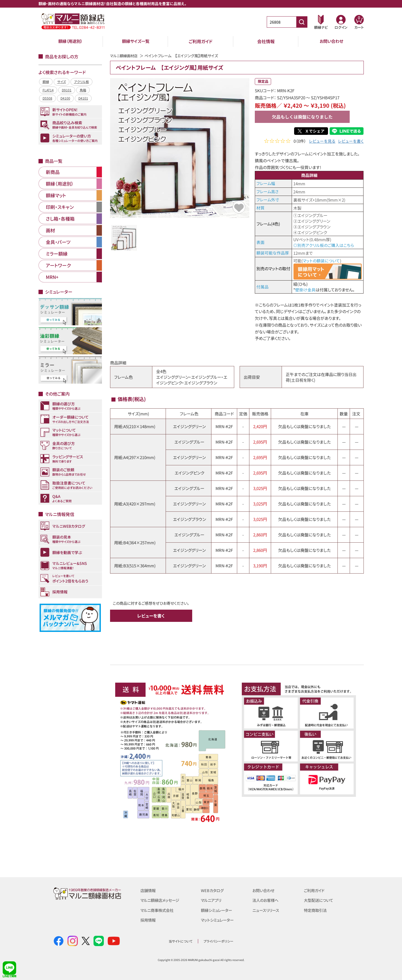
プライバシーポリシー (218, 941)
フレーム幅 (266, 183)
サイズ (62, 82)
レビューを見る (322, 141)
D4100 (65, 98)
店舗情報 (149, 890)
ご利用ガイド (201, 41)
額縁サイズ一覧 (136, 41)
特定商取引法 (316, 910)
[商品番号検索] (302, 22)
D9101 (67, 90)
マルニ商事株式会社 (158, 910)
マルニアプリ (212, 900)
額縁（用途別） (70, 41)
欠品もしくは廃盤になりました (302, 117)
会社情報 (266, 41)
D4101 (83, 98)
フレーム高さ (268, 191)
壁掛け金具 (305, 289)
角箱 (83, 90)
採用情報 (149, 919)
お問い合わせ (331, 41)
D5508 (47, 98)
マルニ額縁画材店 (125, 56)
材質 (261, 208)
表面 (261, 242)
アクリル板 (81, 82)
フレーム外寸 (268, 200)
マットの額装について (321, 260)
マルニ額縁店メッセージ (161, 900)
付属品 (263, 286)
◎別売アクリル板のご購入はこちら (324, 245)
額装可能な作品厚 (273, 252)
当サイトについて (181, 941)
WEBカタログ (213, 890)
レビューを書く (351, 141)
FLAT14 (48, 90)
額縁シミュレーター (218, 910)
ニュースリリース (267, 910)
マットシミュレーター (219, 919)
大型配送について (320, 900)
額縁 (46, 82)
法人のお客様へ (266, 900)
